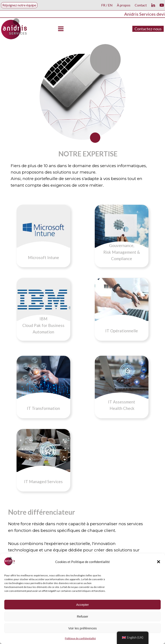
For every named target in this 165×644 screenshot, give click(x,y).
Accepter (82, 605)
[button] (159, 562)
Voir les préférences (83, 628)
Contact (141, 5)
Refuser (83, 616)
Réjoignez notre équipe (19, 5)
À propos (124, 5)
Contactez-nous (148, 29)
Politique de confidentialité (80, 638)
